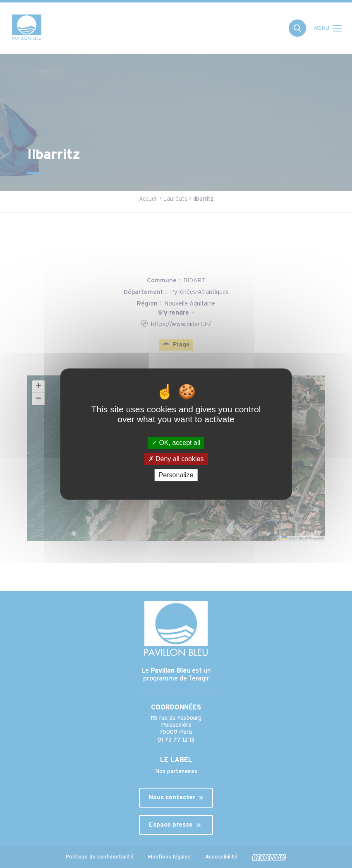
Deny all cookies (176, 459)
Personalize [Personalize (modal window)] (176, 475)
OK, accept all (176, 443)
